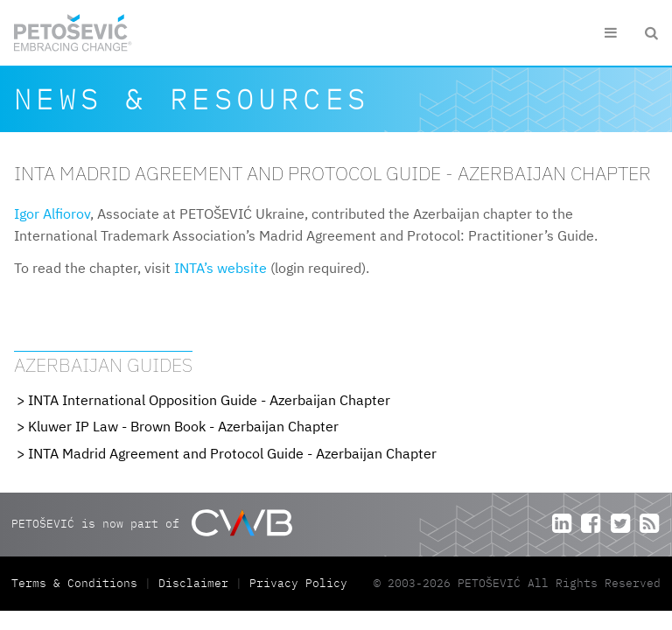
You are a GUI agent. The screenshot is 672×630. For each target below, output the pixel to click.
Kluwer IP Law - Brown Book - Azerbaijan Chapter (183, 426)
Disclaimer (193, 583)
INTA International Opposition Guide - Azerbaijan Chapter (209, 400)
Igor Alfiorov (52, 213)
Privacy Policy (298, 583)
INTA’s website (220, 268)
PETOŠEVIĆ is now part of (152, 523)
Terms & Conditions (78, 583)
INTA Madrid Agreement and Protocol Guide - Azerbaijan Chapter (232, 453)
